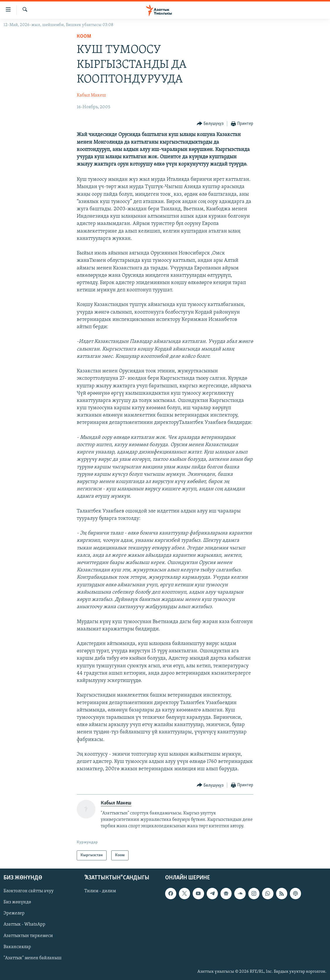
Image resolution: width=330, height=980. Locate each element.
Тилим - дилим (100, 891)
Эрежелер (14, 913)
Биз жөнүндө (17, 902)
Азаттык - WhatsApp (24, 924)
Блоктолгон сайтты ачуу (29, 891)
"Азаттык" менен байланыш (33, 958)
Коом (84, 36)
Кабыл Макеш (91, 95)
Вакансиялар (17, 947)
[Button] (210, 124)
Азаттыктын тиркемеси (28, 936)
